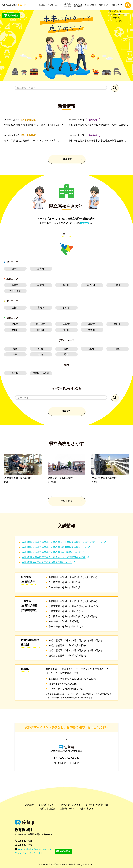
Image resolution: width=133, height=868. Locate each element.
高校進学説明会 (91, 5)
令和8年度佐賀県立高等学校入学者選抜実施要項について (51, 552)
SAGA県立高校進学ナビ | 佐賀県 (14, 5)
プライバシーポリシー (26, 853)
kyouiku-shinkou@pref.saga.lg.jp (34, 849)
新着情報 (84, 223)
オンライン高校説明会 (79, 5)
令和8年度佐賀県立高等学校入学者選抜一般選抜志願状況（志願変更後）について (64, 542)
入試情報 (43, 5)
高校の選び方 (118, 5)
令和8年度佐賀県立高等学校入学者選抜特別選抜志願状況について (56, 547)
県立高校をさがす (55, 5)
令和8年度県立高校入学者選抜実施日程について (47, 562)
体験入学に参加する (68, 5)
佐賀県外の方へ (105, 5)
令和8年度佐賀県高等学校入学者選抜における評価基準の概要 (54, 557)
